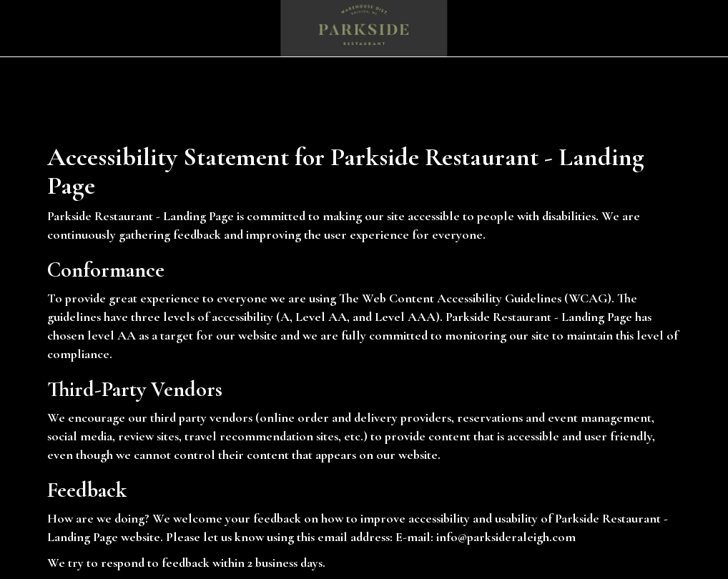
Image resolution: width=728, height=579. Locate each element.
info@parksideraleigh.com (506, 537)
